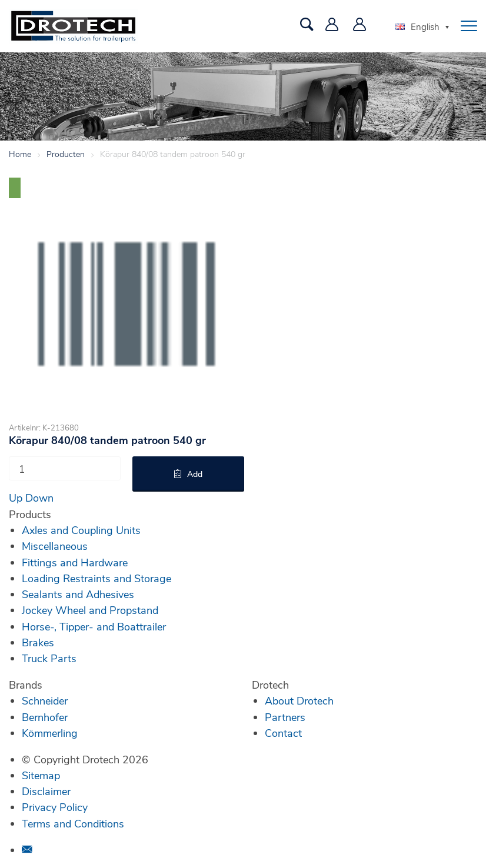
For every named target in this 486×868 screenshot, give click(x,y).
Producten (66, 154)
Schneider (45, 700)
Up (16, 498)
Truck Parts (49, 658)
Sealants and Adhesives (78, 594)
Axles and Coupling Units (81, 530)
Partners (285, 717)
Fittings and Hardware (75, 562)
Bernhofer (45, 717)
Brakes (38, 642)
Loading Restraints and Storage (96, 578)
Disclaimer (46, 791)
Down (39, 498)
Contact (283, 733)
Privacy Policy (55, 807)
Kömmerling (50, 733)
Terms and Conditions (73, 823)
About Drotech (299, 700)
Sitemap (41, 775)
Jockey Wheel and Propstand (90, 610)
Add (195, 474)
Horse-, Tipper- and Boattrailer (94, 626)
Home (20, 154)
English (417, 26)
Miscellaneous (55, 546)
